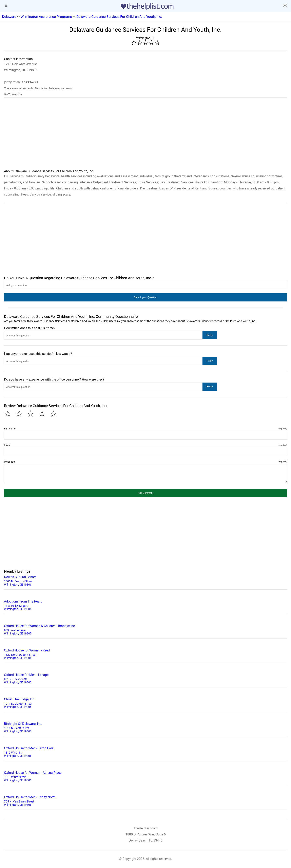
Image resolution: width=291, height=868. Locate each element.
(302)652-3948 (21, 82)
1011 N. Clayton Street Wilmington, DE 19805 (145, 703)
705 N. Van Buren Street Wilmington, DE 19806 (145, 800)
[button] (145, 297)
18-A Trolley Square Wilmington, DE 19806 (145, 605)
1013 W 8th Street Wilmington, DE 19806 (145, 776)
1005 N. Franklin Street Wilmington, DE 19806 (145, 580)
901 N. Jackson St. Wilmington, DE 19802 (145, 678)
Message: (145, 462)
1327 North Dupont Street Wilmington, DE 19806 (145, 654)
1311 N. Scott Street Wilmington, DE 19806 (145, 727)
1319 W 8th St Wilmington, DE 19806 (145, 752)
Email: (145, 445)
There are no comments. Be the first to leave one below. (38, 88)
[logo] (145, 7)
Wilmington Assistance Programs (46, 17)
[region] (145, 136)
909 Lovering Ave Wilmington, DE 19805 (145, 629)
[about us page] (285, 6)
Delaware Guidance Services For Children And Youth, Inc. (119, 17)
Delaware (9, 17)
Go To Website (13, 94)
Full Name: (145, 429)
